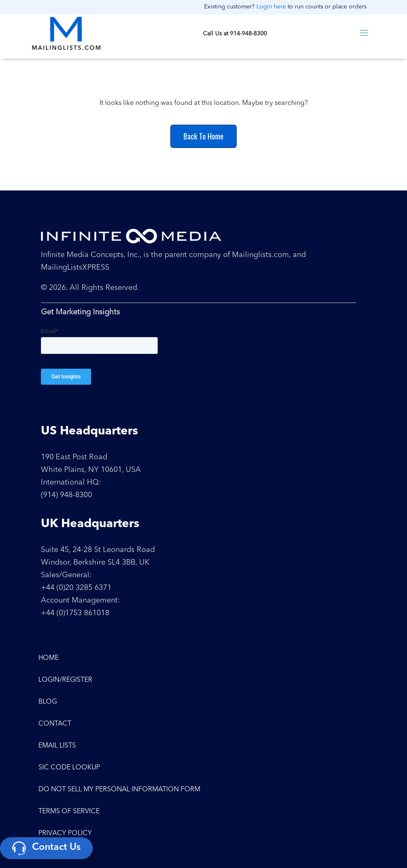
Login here (271, 7)
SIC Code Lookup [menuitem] (69, 768)
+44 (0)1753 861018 (75, 613)
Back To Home (203, 136)
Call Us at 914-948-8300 (235, 34)
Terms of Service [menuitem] (69, 812)
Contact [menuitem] (55, 724)
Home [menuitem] (49, 658)
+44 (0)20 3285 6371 (76, 588)
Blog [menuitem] (48, 702)
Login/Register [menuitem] (65, 680)
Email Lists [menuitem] (57, 746)
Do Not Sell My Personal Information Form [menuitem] (119, 790)
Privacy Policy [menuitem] (65, 833)
